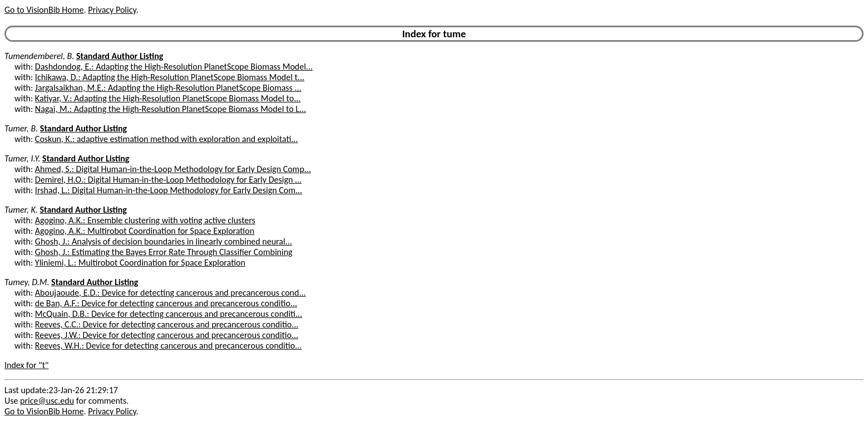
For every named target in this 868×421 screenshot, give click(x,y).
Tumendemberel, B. (39, 56)
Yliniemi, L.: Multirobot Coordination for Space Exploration (140, 263)
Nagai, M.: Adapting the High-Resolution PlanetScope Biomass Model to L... (171, 109)
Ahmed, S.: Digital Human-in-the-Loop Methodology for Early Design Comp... (173, 169)
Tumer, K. (21, 210)
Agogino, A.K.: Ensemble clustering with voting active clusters (145, 220)
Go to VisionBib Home (44, 10)
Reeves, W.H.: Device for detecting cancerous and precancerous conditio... (168, 346)
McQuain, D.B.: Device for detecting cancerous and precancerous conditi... (169, 314)
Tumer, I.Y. (22, 158)
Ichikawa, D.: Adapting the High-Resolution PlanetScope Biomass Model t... (170, 77)
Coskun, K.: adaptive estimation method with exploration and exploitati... (167, 139)
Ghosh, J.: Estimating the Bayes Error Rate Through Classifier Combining (164, 252)
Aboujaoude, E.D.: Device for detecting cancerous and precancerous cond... (171, 293)
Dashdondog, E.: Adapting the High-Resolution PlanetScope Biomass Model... (174, 67)
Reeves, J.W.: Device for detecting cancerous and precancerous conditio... (167, 335)
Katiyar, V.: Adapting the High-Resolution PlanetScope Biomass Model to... (168, 98)
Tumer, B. (21, 128)
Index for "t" (26, 365)
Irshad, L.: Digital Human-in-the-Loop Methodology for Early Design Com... (169, 190)
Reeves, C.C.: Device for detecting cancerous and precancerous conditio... (167, 324)
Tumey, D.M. (27, 282)
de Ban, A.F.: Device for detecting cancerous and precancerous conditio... (166, 303)
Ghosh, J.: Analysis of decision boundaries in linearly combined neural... (164, 241)
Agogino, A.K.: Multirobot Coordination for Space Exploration (145, 231)
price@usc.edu (47, 401)
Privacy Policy (112, 10)
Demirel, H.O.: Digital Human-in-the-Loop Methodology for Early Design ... (168, 180)
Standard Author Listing (120, 56)
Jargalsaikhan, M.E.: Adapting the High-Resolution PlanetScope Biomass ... (168, 88)
